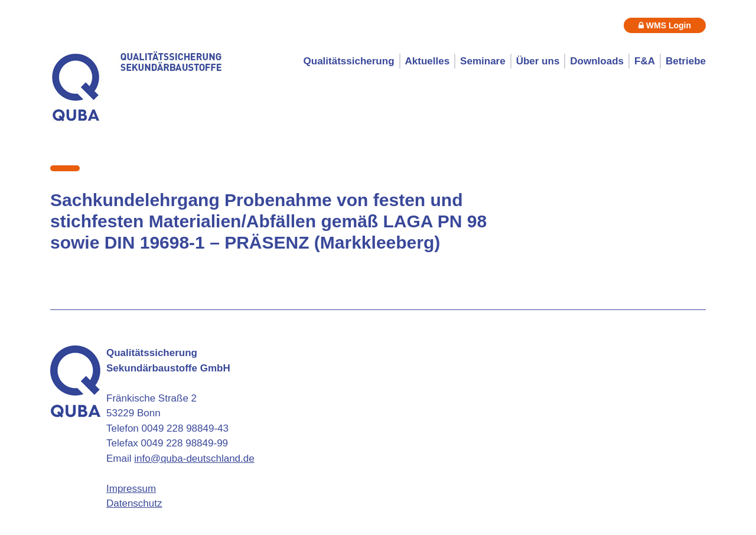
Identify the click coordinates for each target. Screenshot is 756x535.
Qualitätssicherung (349, 61)
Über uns (538, 61)
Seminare (483, 61)
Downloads (597, 61)
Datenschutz (134, 503)
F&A (645, 61)
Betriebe (686, 61)
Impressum (131, 489)
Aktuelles (428, 61)
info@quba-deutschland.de (194, 459)
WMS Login (665, 25)
